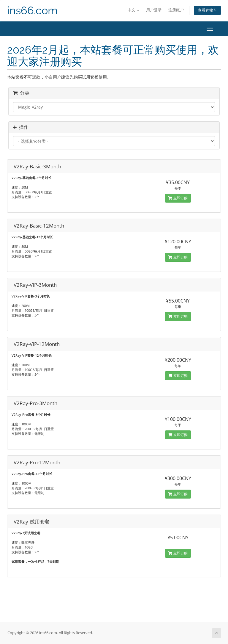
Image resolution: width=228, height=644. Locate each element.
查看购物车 (207, 10)
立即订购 (178, 198)
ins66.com (32, 11)
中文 (133, 10)
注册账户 (176, 10)
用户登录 (154, 10)
